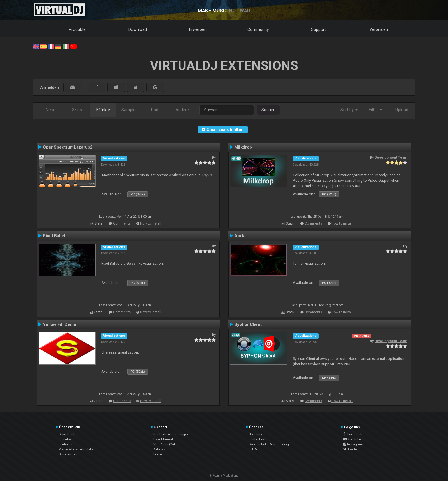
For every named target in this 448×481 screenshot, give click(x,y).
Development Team (391, 157)
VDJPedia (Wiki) (166, 444)
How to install (151, 223)
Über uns (255, 434)
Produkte (77, 29)
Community (258, 29)
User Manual (163, 439)
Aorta (240, 236)
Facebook (353, 434)
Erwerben (198, 29)
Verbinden (379, 29)
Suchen (268, 110)
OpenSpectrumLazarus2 (68, 147)
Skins (77, 110)
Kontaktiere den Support (172, 434)
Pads (156, 110)
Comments (122, 223)
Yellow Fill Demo (60, 324)
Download (138, 29)
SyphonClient (248, 324)
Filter (375, 110)
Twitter (351, 449)
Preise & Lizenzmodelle (76, 449)
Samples (130, 110)
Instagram (353, 444)
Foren (158, 454)
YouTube (352, 439)
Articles (159, 449)
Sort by (349, 110)
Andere (182, 110)
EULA (253, 449)
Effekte (103, 110)
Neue (51, 110)
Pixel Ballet (54, 236)
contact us (257, 439)
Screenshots (68, 454)
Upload (402, 110)
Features (65, 444)
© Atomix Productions (224, 476)
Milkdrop (243, 147)
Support (319, 29)
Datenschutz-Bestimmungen (271, 444)
